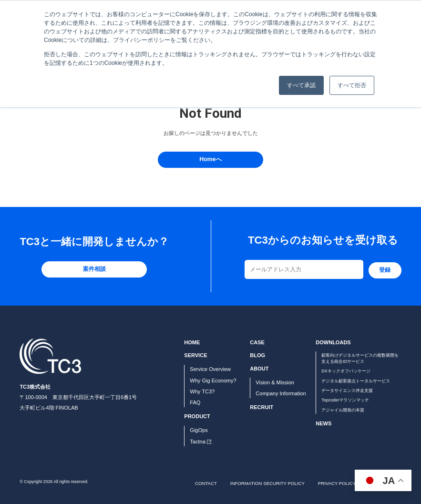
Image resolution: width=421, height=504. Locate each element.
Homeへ (210, 159)
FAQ (195, 402)
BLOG (257, 355)
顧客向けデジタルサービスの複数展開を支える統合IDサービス (360, 358)
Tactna (197, 442)
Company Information (281, 393)
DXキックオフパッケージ (346, 371)
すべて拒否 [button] (352, 85)
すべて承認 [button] (301, 85)
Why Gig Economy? (213, 381)
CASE (257, 342)
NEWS (323, 423)
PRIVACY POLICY (337, 483)
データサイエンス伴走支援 (347, 391)
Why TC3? (202, 391)
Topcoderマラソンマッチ (345, 400)
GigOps (199, 430)
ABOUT (259, 369)
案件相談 (94, 269)
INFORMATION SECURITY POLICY (267, 483)
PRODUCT (197, 416)
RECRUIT (262, 407)
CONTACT (206, 483)
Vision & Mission (275, 382)
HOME (192, 342)
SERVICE (195, 355)
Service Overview (210, 369)
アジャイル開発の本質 (343, 410)
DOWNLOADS (333, 342)
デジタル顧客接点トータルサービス (356, 381)
